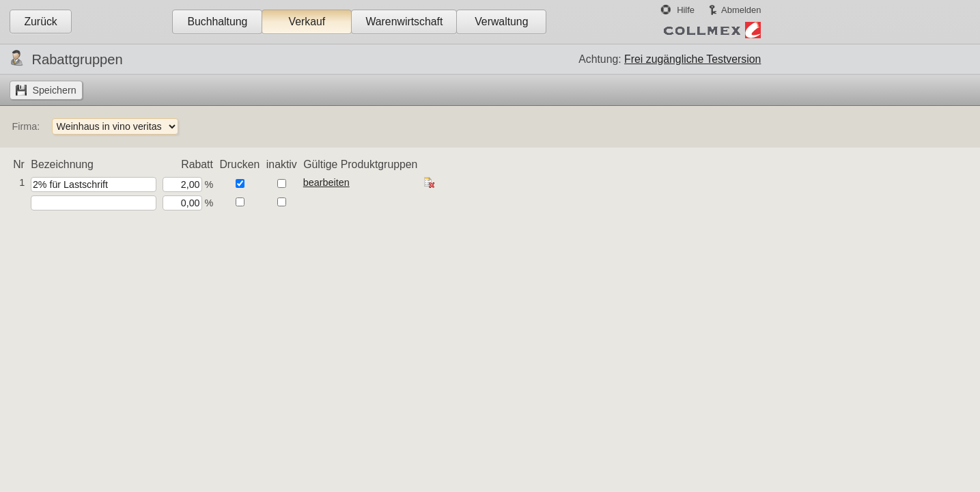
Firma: (26, 126)
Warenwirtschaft (404, 22)
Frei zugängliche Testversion (692, 59)
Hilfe (686, 10)
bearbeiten (326, 182)
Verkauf (307, 22)
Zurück (40, 22)
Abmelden (741, 10)
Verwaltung (501, 22)
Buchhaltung (217, 22)
